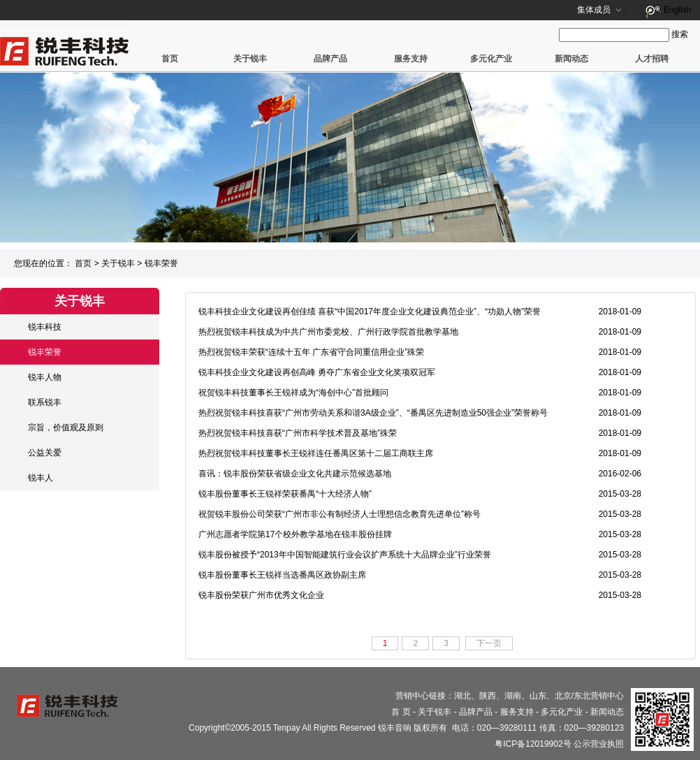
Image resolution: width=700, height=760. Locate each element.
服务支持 (411, 59)
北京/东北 (573, 696)
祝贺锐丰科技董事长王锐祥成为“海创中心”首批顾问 (293, 393)
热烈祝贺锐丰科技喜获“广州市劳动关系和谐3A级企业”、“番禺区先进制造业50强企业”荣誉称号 (373, 413)
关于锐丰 (250, 59)
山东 (538, 696)
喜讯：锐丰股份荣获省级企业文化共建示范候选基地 (295, 474)
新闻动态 (571, 59)
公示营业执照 (599, 744)
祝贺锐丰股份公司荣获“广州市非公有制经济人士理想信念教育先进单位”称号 (340, 514)
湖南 (513, 696)
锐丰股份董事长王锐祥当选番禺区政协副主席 (282, 575)
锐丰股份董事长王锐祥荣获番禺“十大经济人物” (285, 494)
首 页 (401, 712)
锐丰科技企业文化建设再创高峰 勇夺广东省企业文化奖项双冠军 (317, 372)
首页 (170, 59)
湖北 (462, 696)
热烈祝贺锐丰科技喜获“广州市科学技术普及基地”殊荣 (298, 433)
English (677, 10)
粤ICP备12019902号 (533, 744)
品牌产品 (330, 59)
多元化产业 (491, 59)
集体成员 (594, 10)
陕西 (488, 696)
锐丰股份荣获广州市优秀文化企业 (261, 595)
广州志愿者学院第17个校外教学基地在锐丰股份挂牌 (295, 534)
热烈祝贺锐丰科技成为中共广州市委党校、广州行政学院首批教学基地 (328, 332)
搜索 (680, 34)
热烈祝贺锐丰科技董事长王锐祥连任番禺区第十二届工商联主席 (316, 453)
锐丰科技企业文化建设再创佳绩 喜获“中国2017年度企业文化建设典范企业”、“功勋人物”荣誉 (370, 312)
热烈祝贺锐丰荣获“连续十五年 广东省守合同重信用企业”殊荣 (311, 352)
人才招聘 (652, 59)
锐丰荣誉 (161, 263)
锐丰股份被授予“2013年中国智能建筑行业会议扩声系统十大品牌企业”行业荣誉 (345, 555)
